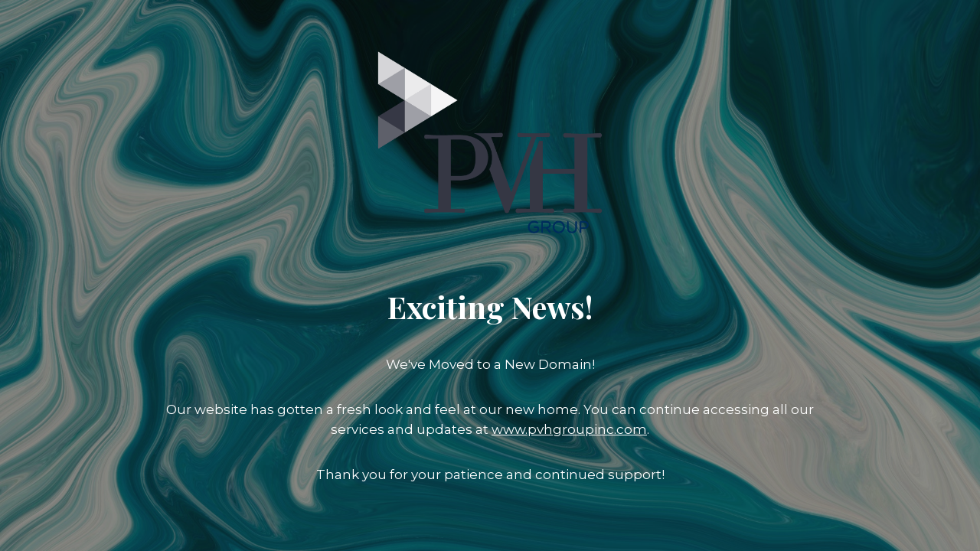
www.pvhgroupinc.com (569, 429)
